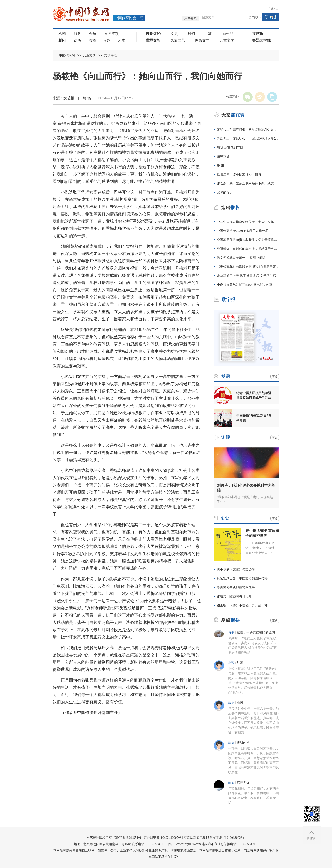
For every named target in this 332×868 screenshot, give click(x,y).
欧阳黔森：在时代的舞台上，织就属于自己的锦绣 (248, 249)
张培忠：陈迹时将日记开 (234, 596)
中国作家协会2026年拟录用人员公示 (243, 231)
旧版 (273, 9)
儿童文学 (227, 40)
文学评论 (110, 55)
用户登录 (190, 18)
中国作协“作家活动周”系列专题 (254, 418)
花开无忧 (243, 783)
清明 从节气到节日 (230, 147)
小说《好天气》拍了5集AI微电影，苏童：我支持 (248, 285)
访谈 (77, 40)
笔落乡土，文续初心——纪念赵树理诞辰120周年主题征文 (248, 138)
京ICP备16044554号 (128, 838)
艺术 (122, 40)
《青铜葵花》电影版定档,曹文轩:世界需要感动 (248, 267)
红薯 (240, 663)
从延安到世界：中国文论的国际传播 (242, 578)
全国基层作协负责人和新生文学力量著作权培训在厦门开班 (248, 240)
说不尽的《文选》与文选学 (236, 569)
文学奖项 (112, 34)
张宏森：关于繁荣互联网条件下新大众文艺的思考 (248, 183)
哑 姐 (220, 165)
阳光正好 (223, 157)
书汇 (209, 34)
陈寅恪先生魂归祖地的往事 (236, 587)
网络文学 (202, 40)
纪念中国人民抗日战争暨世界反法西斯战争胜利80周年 (254, 395)
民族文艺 (178, 40)
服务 (77, 34)
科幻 (191, 34)
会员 (93, 34)
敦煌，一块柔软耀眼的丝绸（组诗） (262, 632)
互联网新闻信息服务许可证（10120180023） (215, 838)
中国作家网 (67, 55)
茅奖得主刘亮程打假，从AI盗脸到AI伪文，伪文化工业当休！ (248, 130)
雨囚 (240, 703)
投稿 (93, 40)
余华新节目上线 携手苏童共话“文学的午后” (247, 276)
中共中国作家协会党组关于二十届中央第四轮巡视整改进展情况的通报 (248, 222)
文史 (174, 34)
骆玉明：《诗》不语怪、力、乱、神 (242, 605)
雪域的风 (243, 743)
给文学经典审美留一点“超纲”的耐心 (242, 258)
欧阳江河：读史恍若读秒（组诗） (241, 174)
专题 (107, 40)
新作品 (228, 34)
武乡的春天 (225, 192)
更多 (275, 377)
